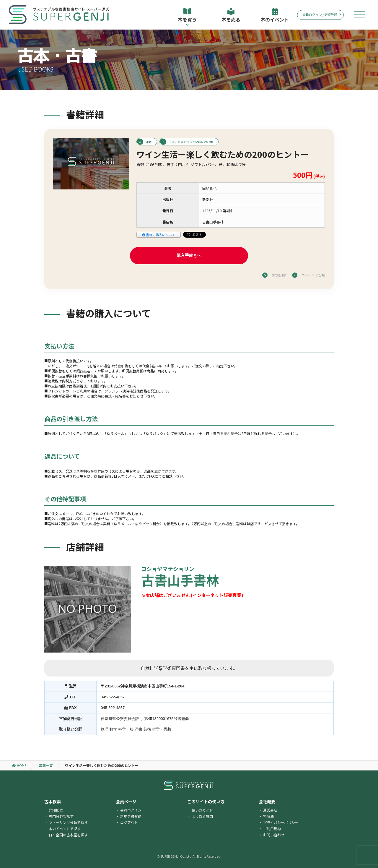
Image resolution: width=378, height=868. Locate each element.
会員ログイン (131, 810)
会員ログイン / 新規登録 (322, 14)
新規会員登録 (131, 816)
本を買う (187, 17)
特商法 (268, 816)
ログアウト (129, 822)
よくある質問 (202, 816)
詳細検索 (56, 810)
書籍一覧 (46, 765)
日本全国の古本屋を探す (68, 835)
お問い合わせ (274, 835)
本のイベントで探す (65, 829)
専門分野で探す (61, 816)
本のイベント (275, 15)
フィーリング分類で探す (68, 822)
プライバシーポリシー (281, 822)
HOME (19, 765)
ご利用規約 (272, 829)
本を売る (231, 15)
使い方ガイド (202, 810)
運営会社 (270, 810)
